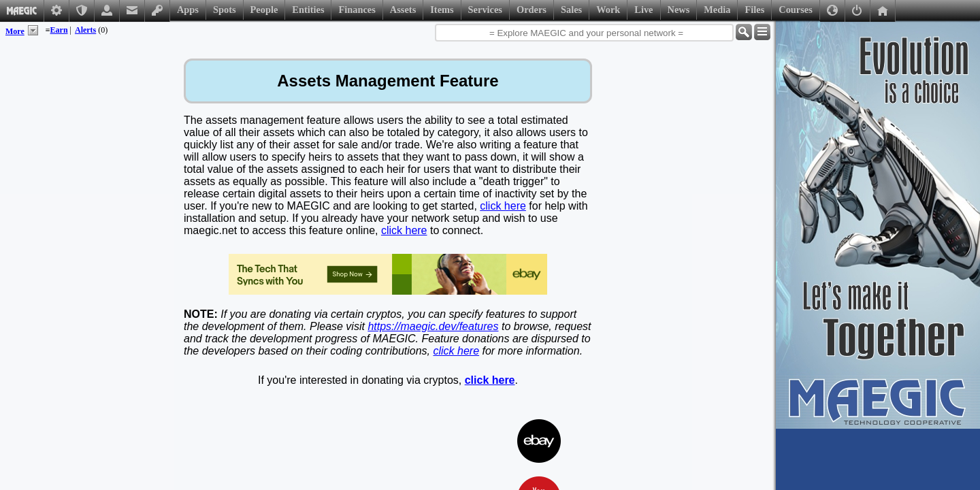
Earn (59, 30)
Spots (225, 10)
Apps (188, 10)
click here (503, 206)
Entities (308, 10)
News (679, 10)
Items (442, 10)
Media (717, 10)
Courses (796, 10)
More (15, 31)
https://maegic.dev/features (433, 326)
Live (643, 10)
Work (608, 10)
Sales (571, 10)
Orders (532, 10)
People (264, 10)
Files (754, 10)
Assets (403, 10)
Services (485, 10)
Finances (357, 10)
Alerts (85, 30)
